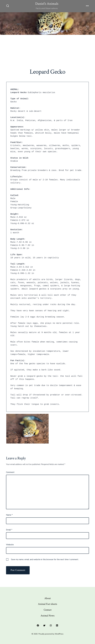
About (48, 598)
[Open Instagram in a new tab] (51, 626)
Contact (48, 610)
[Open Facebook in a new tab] (38, 626)
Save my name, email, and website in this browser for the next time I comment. (45, 559)
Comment (10, 472)
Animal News (47, 616)
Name (9, 515)
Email (9, 530)
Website (10, 545)
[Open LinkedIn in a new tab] (57, 626)
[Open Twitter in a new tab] (44, 626)
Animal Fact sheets (47, 604)
